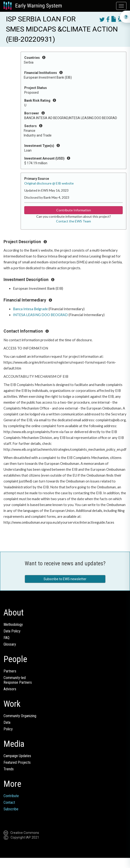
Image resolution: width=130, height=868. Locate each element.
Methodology (13, 625)
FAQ (6, 638)
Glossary (10, 644)
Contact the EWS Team (73, 221)
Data (7, 722)
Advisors (10, 689)
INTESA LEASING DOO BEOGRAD (40, 315)
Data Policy (12, 631)
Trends (9, 769)
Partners (10, 671)
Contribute (11, 796)
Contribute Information (74, 210)
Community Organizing (20, 716)
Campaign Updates (17, 756)
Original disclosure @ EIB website (49, 183)
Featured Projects (17, 762)
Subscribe (11, 809)
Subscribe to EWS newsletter (65, 579)
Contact (9, 802)
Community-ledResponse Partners (18, 680)
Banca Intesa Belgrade (30, 309)
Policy (8, 729)
